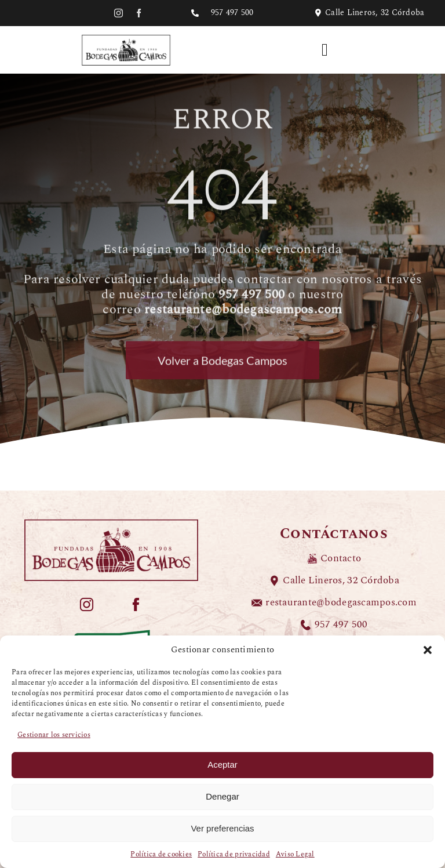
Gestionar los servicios (54, 735)
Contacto (341, 558)
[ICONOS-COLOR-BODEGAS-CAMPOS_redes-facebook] (136, 602)
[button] (428, 650)
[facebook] (139, 13)
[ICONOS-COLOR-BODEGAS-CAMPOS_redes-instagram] (87, 602)
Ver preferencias (222, 828)
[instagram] (118, 13)
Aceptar (222, 765)
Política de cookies (161, 854)
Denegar (222, 796)
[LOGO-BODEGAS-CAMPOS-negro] (126, 37)
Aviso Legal (295, 854)
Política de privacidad (234, 854)
